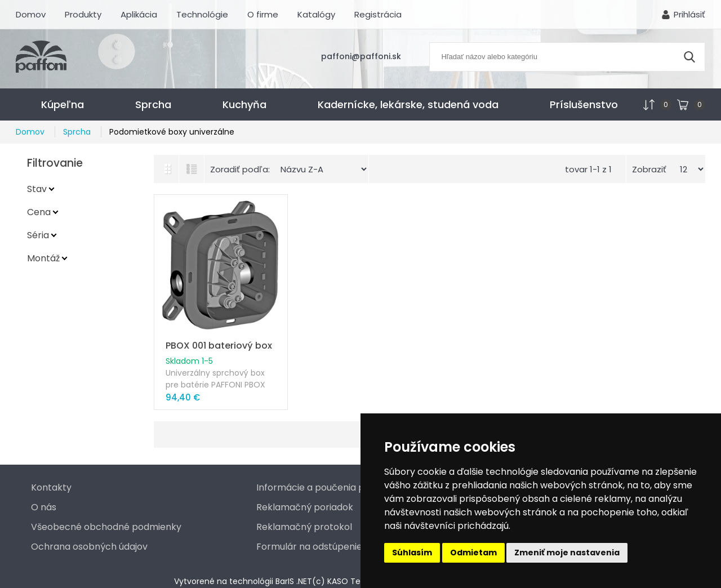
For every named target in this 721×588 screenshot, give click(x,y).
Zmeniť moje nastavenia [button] (567, 553)
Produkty (83, 14)
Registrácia (378, 14)
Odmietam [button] (473, 553)
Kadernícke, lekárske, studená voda (408, 104)
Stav (37, 189)
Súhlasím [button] (412, 553)
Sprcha (153, 104)
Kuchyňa (244, 104)
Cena (39, 212)
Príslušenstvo (584, 104)
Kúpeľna (63, 104)
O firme (263, 14)
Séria (38, 235)
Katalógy (316, 14)
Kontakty (51, 487)
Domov (31, 14)
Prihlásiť (689, 14)
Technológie (202, 14)
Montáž (43, 258)
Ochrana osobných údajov (89, 547)
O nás (44, 507)
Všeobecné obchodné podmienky (106, 527)
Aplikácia (139, 14)
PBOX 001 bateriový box (219, 346)
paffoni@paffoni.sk (361, 56)
